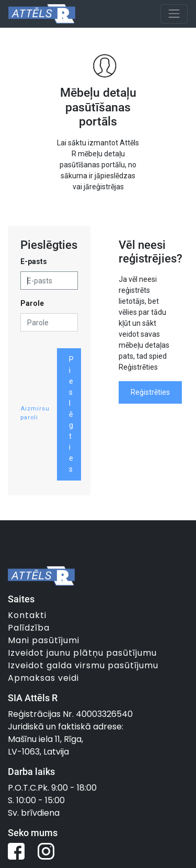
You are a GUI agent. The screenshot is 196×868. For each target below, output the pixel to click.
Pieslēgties (71, 414)
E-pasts (34, 261)
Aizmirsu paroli (35, 413)
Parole (32, 303)
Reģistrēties (150, 392)
